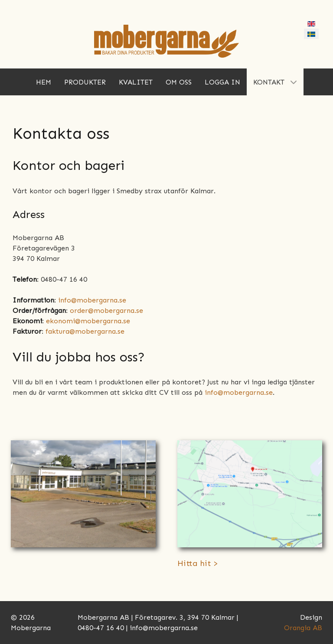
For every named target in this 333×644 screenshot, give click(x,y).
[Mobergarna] (166, 41)
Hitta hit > (198, 563)
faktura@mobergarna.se (85, 331)
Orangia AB (303, 628)
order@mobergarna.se (106, 311)
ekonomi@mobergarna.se (88, 321)
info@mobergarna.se (92, 300)
